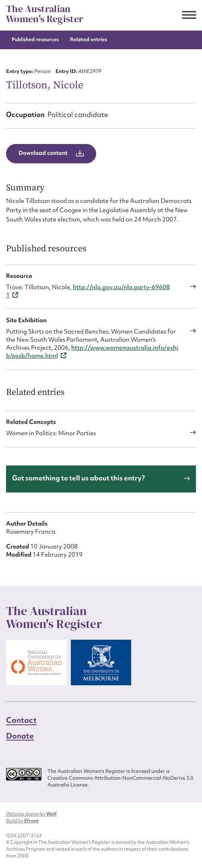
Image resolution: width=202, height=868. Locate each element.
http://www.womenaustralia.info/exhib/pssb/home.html (92, 352)
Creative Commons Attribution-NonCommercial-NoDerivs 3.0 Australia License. (120, 781)
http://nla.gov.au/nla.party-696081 (88, 291)
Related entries (89, 39)
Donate (20, 736)
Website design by (31, 814)
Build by (22, 821)
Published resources (35, 39)
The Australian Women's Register (45, 14)
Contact (21, 720)
